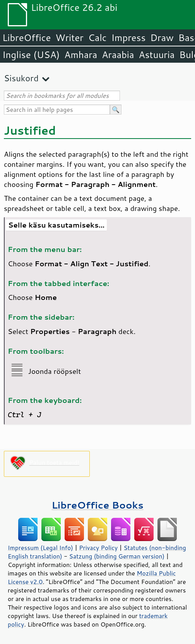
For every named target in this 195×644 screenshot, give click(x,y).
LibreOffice (27, 38)
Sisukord (21, 78)
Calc (97, 38)
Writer (69, 38)
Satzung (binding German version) (117, 556)
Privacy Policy (98, 548)
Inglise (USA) (31, 55)
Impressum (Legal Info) (40, 548)
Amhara (81, 55)
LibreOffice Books (97, 505)
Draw (162, 38)
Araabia (118, 55)
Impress (129, 38)
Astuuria (157, 55)
